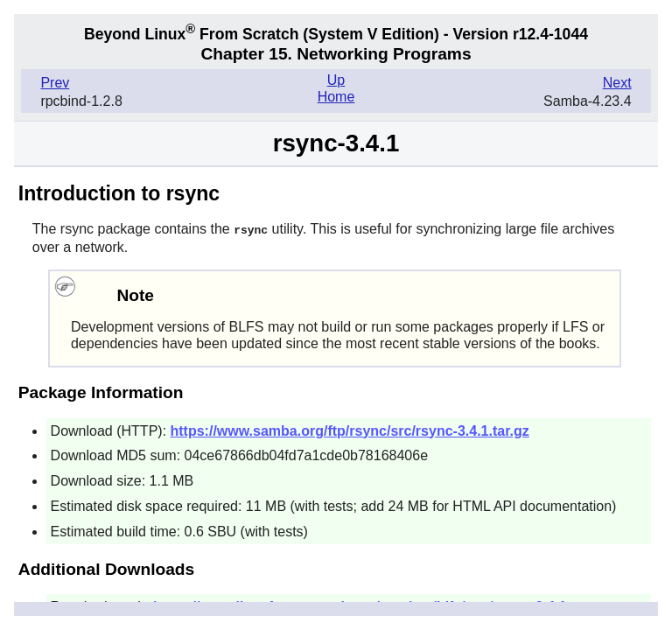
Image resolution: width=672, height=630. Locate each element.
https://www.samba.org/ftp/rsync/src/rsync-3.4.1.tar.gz (350, 430)
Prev (55, 83)
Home (336, 97)
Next (617, 83)
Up (336, 80)
